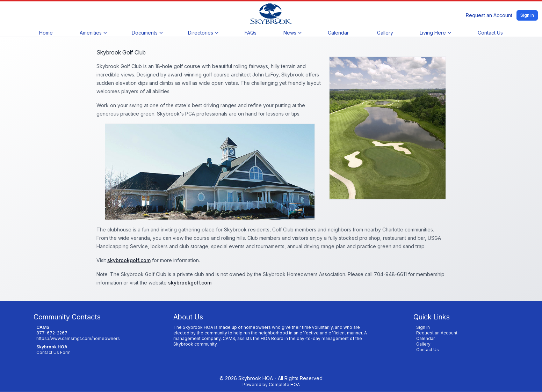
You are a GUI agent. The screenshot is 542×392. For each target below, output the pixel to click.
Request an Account (489, 15)
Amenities (93, 33)
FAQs (251, 33)
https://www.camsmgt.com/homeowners (78, 338)
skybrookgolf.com (129, 260)
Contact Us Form (53, 352)
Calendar (338, 33)
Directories (203, 33)
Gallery (385, 33)
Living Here (435, 33)
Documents (147, 33)
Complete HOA (284, 384)
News (292, 33)
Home (46, 33)
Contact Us (490, 33)
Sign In (527, 15)
